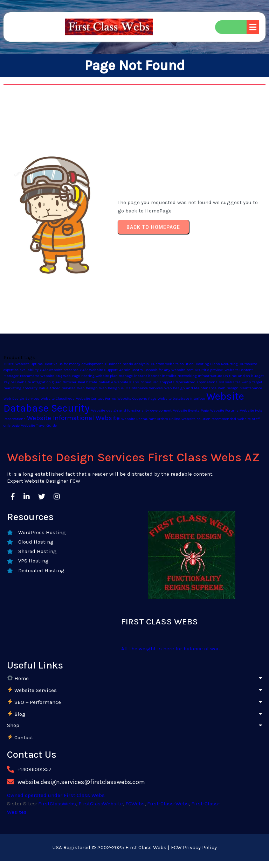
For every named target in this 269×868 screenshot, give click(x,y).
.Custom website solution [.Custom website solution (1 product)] (172, 364)
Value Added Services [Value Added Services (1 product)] (57, 388)
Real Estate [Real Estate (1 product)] (87, 382)
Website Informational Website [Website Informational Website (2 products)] (73, 418)
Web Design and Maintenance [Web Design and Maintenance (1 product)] (190, 388)
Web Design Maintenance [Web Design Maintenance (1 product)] (240, 388)
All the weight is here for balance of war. (171, 649)
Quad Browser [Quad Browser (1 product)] (64, 382)
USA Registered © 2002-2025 (88, 847)
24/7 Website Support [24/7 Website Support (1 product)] (99, 370)
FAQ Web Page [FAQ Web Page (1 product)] (68, 376)
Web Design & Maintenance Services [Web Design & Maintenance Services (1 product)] (131, 388)
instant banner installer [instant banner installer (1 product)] (155, 376)
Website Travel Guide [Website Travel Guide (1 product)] (39, 425)
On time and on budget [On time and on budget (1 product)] (244, 376)
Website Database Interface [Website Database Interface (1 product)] (181, 398)
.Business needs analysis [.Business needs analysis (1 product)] (127, 364)
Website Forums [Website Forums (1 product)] (224, 410)
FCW (176, 847)
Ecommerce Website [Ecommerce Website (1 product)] (37, 376)
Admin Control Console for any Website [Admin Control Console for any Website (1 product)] (152, 370)
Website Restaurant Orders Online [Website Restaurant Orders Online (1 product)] (151, 419)
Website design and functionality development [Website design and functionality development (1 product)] (131, 410)
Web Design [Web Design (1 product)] (87, 388)
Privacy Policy (200, 847)
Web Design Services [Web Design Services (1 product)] (21, 398)
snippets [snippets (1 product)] (167, 382)
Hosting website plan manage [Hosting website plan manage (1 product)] (107, 376)
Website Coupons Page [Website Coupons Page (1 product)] (137, 398)
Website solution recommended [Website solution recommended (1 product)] (209, 419)
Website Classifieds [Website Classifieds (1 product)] (58, 398)
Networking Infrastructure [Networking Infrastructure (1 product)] (200, 376)
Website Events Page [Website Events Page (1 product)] (191, 410)
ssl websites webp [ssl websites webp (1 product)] (235, 382)
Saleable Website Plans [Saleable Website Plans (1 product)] (119, 382)
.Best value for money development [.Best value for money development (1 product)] (74, 364)
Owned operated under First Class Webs (56, 795)
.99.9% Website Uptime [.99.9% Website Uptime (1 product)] (23, 364)
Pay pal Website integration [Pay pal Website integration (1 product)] (27, 382)
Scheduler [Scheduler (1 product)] (149, 382)
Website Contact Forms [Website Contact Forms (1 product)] (96, 398)
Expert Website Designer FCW (44, 481)
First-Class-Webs (168, 804)
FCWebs (135, 804)
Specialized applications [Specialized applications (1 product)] (197, 382)
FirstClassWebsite (101, 804)
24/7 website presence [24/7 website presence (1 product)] (59, 370)
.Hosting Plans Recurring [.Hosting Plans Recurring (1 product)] (216, 364)
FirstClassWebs (57, 804)
